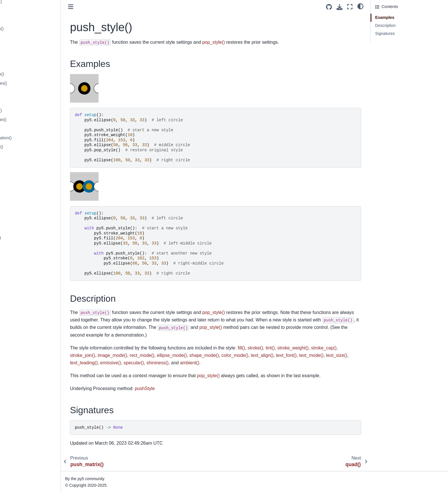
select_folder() (22, 456)
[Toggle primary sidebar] (108, 7)
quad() (15, 65)
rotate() (15, 292)
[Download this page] (340, 7)
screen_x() (18, 419)
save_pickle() (21, 392)
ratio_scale (19, 174)
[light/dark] (360, 6)
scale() (15, 410)
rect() (13, 192)
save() (14, 356)
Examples (385, 17)
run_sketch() (20, 329)
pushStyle (183, 388)
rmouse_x (18, 274)
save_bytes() (20, 365)
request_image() (24, 238)
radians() (17, 92)
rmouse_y (18, 283)
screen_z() (18, 438)
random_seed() (23, 156)
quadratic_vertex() (25, 74)
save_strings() (21, 401)
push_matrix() (21, 47)
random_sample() (25, 147)
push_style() (21, 56)
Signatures (385, 33)
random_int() (20, 129)
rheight (15, 265)
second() (17, 447)
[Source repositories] (329, 7)
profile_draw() (21, 20)
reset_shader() (22, 256)
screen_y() (18, 428)
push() (14, 38)
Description (385, 25)
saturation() (19, 347)
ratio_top (17, 183)
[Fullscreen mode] (350, 7)
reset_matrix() (21, 247)
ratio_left (16, 165)
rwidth (14, 338)
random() (17, 102)
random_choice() (24, 110)
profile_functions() (25, 29)
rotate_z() (17, 319)
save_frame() (21, 374)
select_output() (22, 474)
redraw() (16, 220)
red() (13, 210)
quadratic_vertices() (27, 83)
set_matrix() (19, 483)
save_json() (19, 383)
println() (16, 11)
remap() (16, 228)
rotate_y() (17, 310)
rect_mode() (20, 201)
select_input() (21, 465)
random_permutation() (29, 138)
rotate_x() (17, 301)
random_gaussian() (26, 120)
